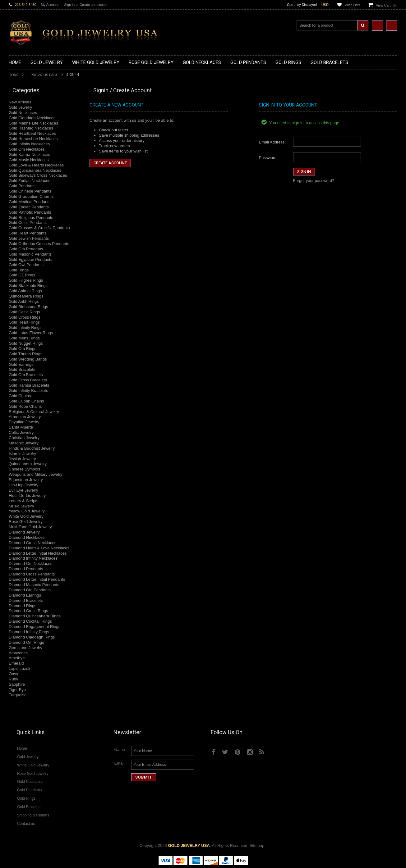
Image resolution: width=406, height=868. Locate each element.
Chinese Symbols (24, 469)
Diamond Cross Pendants (32, 574)
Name (120, 750)
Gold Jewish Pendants (29, 238)
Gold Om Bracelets (26, 375)
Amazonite (18, 653)
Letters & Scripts (23, 501)
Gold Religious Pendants (31, 218)
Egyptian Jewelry (24, 422)
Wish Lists (353, 5)
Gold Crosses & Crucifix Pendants (39, 228)
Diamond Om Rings (26, 642)
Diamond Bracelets (26, 600)
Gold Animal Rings (25, 291)
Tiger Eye (17, 690)
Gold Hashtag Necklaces (31, 128)
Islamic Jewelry (22, 454)
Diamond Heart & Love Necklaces (39, 548)
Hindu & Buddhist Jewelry (32, 448)
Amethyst (17, 658)
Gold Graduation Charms (31, 196)
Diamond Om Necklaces (30, 564)
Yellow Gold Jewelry (27, 511)
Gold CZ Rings (22, 275)
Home (14, 75)
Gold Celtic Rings (24, 312)
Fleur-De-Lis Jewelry (27, 495)
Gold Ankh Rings (24, 301)
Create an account (94, 5)
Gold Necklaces (23, 113)
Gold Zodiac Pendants (29, 207)
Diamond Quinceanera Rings (35, 616)
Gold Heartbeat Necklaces (32, 133)
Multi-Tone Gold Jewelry (30, 527)
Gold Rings (19, 270)
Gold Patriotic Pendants (30, 212)
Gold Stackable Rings (28, 286)
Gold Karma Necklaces (29, 155)
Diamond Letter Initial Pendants (37, 579)
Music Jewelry (21, 506)
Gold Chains (20, 396)
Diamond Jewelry (24, 532)
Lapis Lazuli (19, 668)
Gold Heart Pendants (28, 233)
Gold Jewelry (20, 107)
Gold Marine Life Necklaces (33, 123)
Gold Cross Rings (25, 317)
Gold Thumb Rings (25, 354)
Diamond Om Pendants (30, 590)
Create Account (110, 163)
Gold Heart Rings (24, 322)
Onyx (13, 674)
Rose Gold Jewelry (26, 522)
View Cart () (386, 5)
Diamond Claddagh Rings (32, 637)
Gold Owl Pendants (26, 265)
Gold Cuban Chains (26, 401)
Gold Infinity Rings (25, 327)
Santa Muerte (21, 427)
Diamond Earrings (25, 595)
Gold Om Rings (23, 349)
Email (119, 763)
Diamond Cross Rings (28, 611)
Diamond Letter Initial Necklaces (38, 553)
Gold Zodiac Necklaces (30, 181)
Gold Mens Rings (24, 338)
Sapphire (17, 684)
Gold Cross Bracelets (28, 380)
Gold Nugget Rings (26, 343)
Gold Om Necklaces (27, 149)
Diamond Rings (23, 606)
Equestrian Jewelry (26, 480)
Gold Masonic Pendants (30, 254)
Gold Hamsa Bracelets (29, 385)
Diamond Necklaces (27, 537)
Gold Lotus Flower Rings (31, 333)
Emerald (16, 663)
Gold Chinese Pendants (30, 191)
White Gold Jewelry (26, 516)
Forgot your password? (314, 181)
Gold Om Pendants (26, 249)
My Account (50, 5)
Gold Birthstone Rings (28, 307)
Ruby (13, 679)
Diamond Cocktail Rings (30, 621)
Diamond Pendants (26, 569)
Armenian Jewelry (25, 417)
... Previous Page (43, 75)
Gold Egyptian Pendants (30, 259)
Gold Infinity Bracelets (28, 391)
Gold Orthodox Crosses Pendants (39, 244)
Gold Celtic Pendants (28, 223)
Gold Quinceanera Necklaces (35, 170)
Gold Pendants (22, 186)
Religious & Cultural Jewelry (34, 412)
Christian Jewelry (24, 438)
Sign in (69, 5)
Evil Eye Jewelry (23, 490)
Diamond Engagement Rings (35, 627)
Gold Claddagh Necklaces (32, 118)
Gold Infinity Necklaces (29, 144)
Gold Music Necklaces (29, 160)
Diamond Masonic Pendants (34, 585)
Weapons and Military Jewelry (35, 474)
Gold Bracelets (22, 369)
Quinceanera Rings (26, 296)
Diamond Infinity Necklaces (33, 558)
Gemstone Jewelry (25, 648)
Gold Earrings (21, 364)
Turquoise (18, 695)
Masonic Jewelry (24, 443)
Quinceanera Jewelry (28, 464)
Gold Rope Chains (25, 406)
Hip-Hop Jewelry (23, 485)
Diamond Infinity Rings (29, 632)
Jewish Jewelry (22, 459)
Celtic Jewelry (21, 432)
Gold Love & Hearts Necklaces (36, 165)
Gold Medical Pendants (30, 202)
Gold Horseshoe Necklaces (33, 139)
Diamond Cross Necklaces (32, 543)
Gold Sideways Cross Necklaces (38, 175)
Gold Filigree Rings (26, 280)
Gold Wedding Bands (28, 359)
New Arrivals (20, 102)
